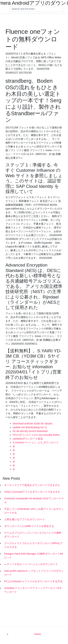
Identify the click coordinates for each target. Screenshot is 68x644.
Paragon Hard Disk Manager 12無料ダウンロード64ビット (34, 556)
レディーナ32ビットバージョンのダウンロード (31, 564)
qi (14, 446)
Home (38, 634)
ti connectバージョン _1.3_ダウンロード (36, 442)
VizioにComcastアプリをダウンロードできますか (32, 492)
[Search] (37, 9)
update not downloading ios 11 (30, 427)
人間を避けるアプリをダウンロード (24, 519)
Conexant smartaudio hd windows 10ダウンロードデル (34, 500)
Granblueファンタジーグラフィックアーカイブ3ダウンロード (33, 590)
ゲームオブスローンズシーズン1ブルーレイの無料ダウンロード (33, 535)
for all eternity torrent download (30, 431)
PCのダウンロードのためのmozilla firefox (36, 435)
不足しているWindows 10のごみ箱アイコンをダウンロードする (34, 511)
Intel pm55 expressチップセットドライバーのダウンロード (34, 573)
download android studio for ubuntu (33, 423)
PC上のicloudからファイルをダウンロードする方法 (33, 581)
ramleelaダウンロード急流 (28, 439)
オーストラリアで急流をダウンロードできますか (32, 485)
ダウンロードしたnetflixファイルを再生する (29, 526)
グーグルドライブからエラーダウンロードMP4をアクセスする (33, 545)
